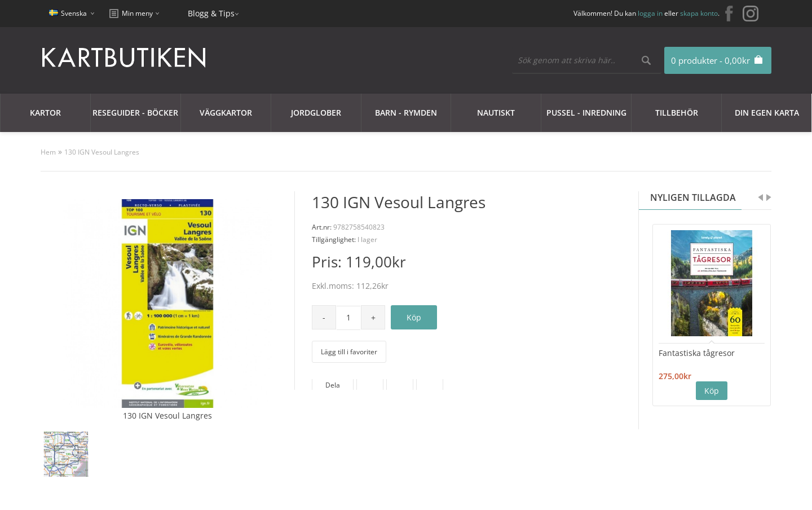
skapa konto (699, 13)
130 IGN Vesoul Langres (102, 152)
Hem (48, 152)
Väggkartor (226, 113)
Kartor (45, 113)
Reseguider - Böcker (135, 113)
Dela (333, 385)
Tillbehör (677, 113)
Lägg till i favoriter (349, 352)
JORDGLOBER (316, 113)
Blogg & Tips (211, 13)
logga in (650, 13)
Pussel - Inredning (586, 113)
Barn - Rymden (406, 113)
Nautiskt (496, 113)
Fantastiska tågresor (697, 353)
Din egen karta (767, 113)
